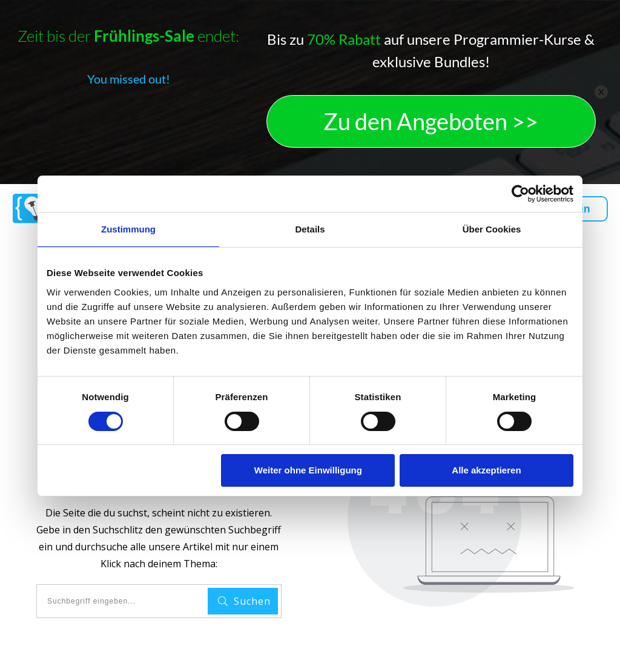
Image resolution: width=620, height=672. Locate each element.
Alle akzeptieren (486, 470)
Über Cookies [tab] (492, 229)
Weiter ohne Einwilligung (308, 470)
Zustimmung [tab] (128, 229)
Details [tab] (310, 229)
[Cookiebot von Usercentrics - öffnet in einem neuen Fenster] (520, 194)
